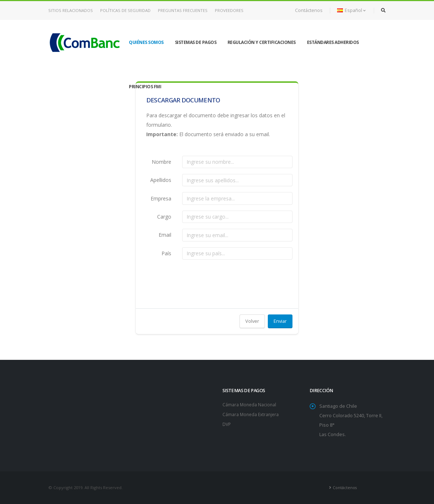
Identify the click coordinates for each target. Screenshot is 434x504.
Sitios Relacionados (71, 10)
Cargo (164, 217)
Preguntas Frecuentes (183, 10)
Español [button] (351, 10)
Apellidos (161, 180)
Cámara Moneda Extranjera (252, 414)
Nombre (161, 162)
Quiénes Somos (146, 42)
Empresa (161, 198)
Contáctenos (309, 10)
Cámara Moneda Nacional (250, 404)
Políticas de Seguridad (125, 10)
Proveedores (229, 10)
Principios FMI (145, 87)
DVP (227, 423)
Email (165, 235)
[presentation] (237, 280)
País (166, 253)
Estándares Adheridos (333, 42)
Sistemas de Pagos (196, 42)
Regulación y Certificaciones (262, 42)
